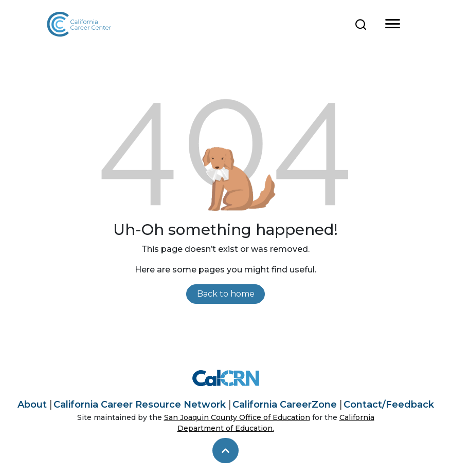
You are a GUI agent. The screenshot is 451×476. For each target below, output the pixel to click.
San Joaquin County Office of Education (237, 417)
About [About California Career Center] (32, 405)
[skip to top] (225, 451)
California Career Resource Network (140, 405)
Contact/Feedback (389, 405)
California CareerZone (285, 405)
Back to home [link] (226, 294)
